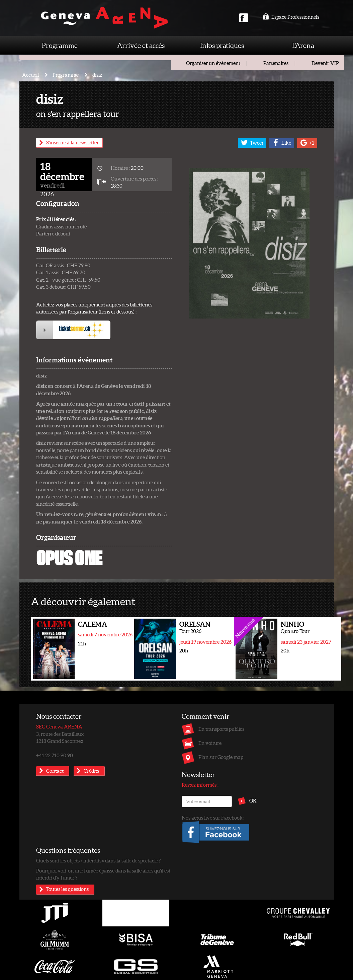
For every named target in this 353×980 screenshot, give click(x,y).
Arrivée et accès (141, 45)
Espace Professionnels (291, 17)
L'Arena (303, 45)
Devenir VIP (325, 63)
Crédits (91, 771)
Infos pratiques (222, 45)
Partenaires (276, 63)
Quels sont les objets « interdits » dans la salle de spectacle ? (98, 860)
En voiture (210, 743)
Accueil (30, 75)
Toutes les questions (67, 889)
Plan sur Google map (221, 757)
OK (253, 800)
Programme (60, 45)
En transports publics (221, 729)
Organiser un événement (213, 63)
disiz (97, 75)
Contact (55, 771)
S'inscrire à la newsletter (72, 142)
